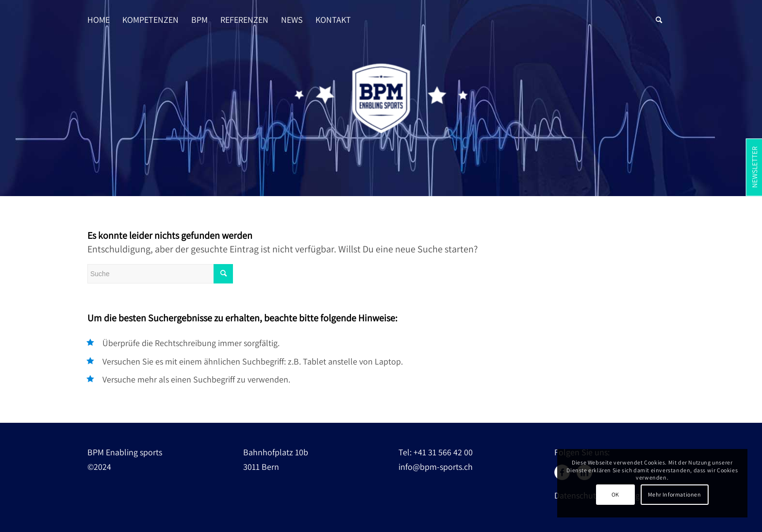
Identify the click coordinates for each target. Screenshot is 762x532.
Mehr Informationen (675, 494)
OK (615, 494)
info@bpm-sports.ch (436, 467)
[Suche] (659, 10)
